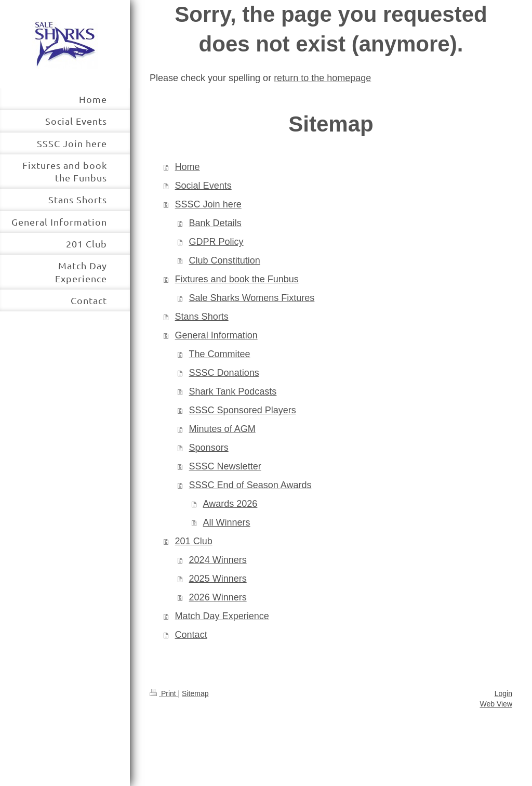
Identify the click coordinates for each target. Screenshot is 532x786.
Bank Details (215, 223)
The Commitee (220, 354)
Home (188, 167)
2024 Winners (218, 560)
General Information (216, 335)
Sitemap (195, 693)
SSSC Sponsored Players (243, 410)
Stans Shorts (202, 317)
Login (503, 693)
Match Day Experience (222, 616)
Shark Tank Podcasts (233, 391)
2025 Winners (218, 579)
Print (164, 693)
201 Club (194, 541)
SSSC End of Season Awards (250, 485)
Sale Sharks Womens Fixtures (252, 298)
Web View (496, 704)
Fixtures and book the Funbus (237, 279)
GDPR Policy (216, 242)
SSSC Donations (224, 373)
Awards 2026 (230, 504)
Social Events (203, 186)
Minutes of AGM (222, 429)
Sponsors (209, 448)
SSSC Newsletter (225, 466)
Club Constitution (225, 260)
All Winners (227, 522)
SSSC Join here (208, 204)
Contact (191, 635)
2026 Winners (218, 597)
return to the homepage (322, 78)
